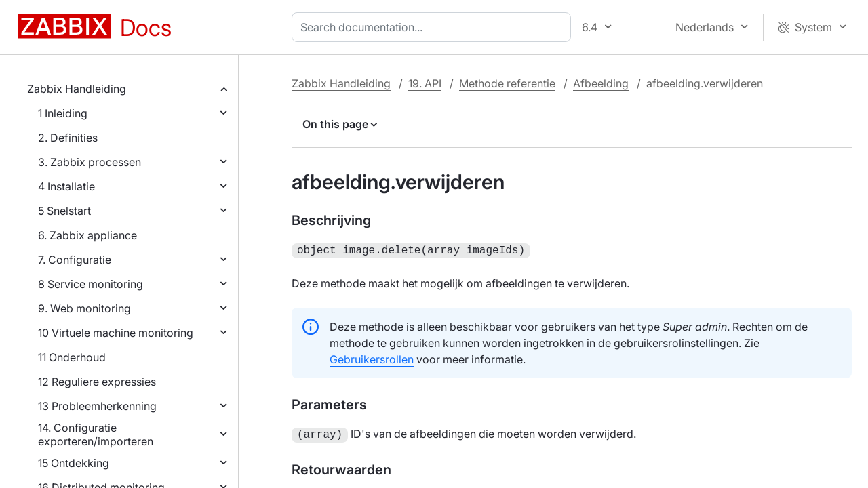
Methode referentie (507, 83)
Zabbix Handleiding (77, 89)
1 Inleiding (63, 113)
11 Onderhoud (72, 357)
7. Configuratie (75, 260)
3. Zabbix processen (90, 162)
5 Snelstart (64, 211)
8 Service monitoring (91, 284)
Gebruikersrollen (372, 358)
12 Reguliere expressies (97, 382)
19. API (425, 83)
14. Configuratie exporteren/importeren (96, 434)
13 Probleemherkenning (97, 406)
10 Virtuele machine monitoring (116, 333)
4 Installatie (66, 186)
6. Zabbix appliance (87, 235)
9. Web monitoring (84, 308)
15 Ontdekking (74, 463)
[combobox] (434, 27)
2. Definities (68, 138)
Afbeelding (601, 83)
